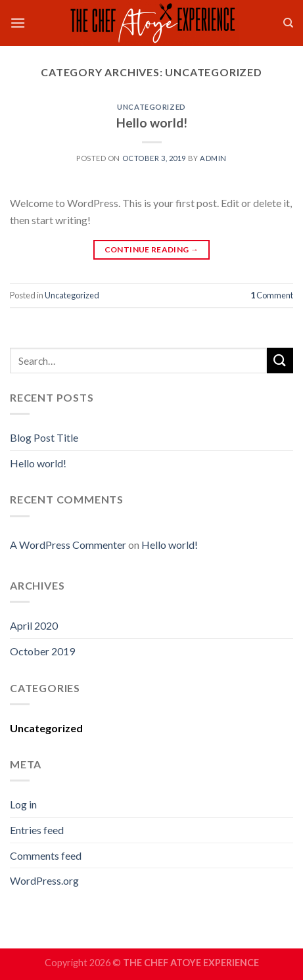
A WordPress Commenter (68, 545)
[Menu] (18, 23)
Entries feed (37, 830)
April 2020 (34, 625)
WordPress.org (44, 880)
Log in (23, 804)
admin (213, 158)
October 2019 (42, 651)
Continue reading (152, 249)
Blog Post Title (44, 437)
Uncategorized (151, 107)
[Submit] (280, 361)
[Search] (288, 23)
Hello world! (152, 123)
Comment (272, 295)
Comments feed (46, 855)
